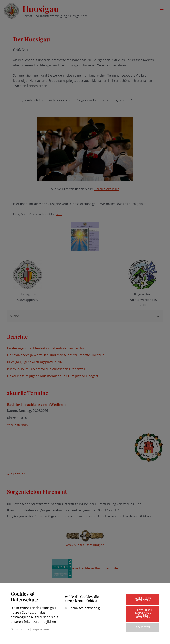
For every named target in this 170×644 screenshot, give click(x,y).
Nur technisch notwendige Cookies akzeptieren (143, 614)
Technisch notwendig (84, 608)
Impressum (41, 629)
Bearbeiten (143, 627)
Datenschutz (20, 629)
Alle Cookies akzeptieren (143, 599)
